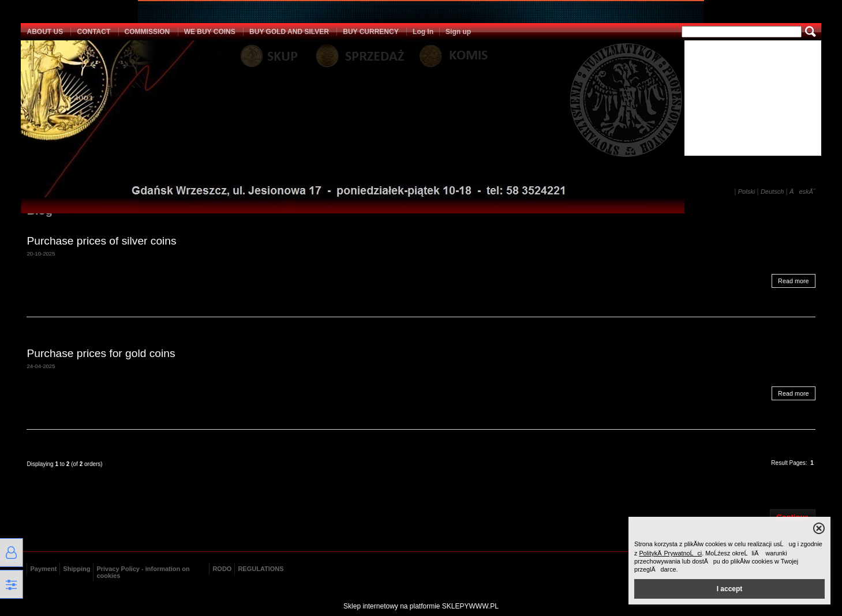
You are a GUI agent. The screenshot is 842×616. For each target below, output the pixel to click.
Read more (793, 281)
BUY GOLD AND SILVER (289, 32)
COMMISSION (147, 32)
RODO (222, 569)
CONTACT (93, 32)
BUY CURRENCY (371, 32)
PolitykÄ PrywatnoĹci (670, 553)
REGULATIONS (261, 569)
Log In (423, 32)
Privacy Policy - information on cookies (143, 572)
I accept (730, 589)
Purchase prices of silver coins (101, 241)
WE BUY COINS (210, 32)
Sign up (458, 32)
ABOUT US (45, 32)
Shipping (76, 569)
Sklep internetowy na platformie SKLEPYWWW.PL (421, 606)
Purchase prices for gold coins (101, 353)
